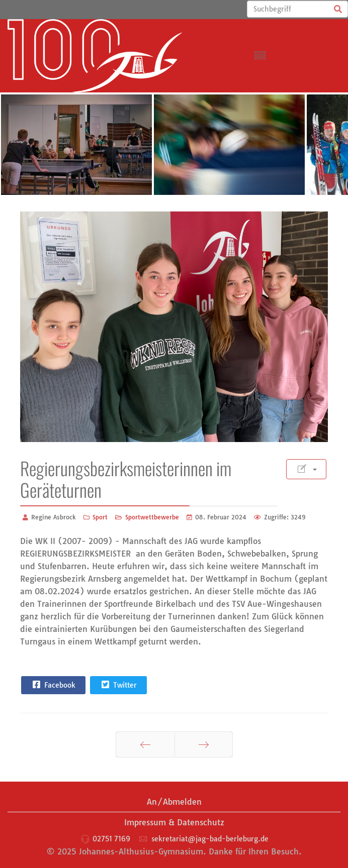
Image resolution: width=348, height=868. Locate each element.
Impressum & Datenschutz (174, 822)
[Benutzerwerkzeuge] (306, 469)
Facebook (53, 685)
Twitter (118, 685)
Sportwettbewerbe (152, 517)
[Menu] (260, 56)
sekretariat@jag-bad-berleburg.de (210, 839)
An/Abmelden (174, 802)
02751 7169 (111, 839)
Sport (100, 517)
